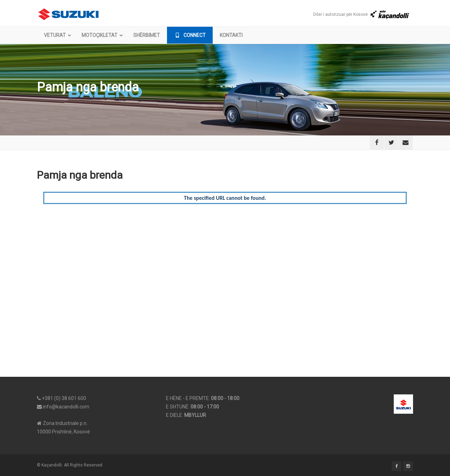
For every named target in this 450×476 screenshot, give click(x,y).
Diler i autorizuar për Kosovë (361, 14)
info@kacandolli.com (66, 407)
